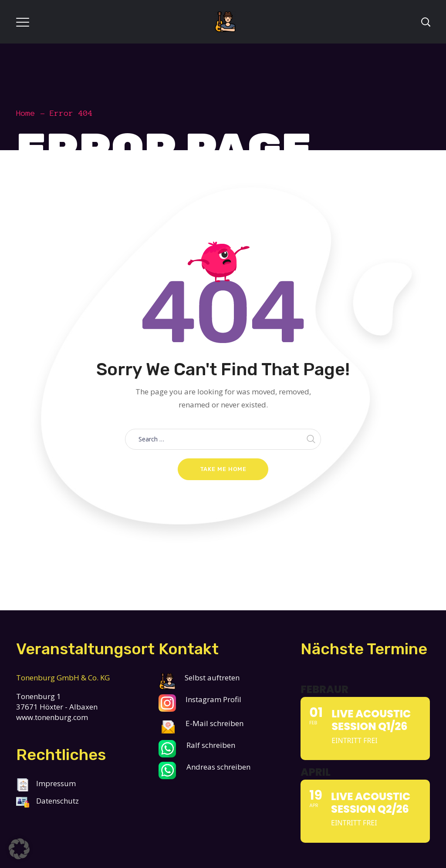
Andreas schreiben (218, 767)
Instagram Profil (213, 699)
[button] (19, 849)
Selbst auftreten (199, 678)
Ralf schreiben (211, 745)
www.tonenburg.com (52, 717)
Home (26, 113)
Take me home (223, 469)
